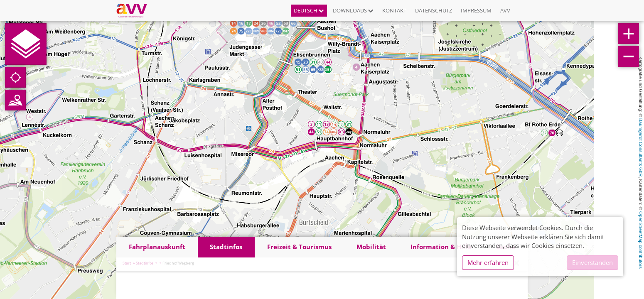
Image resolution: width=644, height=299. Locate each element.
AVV (505, 10)
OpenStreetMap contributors (641, 240)
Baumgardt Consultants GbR (641, 148)
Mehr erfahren (488, 262)
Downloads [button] (353, 10)
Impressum (476, 10)
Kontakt (394, 10)
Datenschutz (434, 10)
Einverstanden (592, 262)
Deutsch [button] (309, 10)
